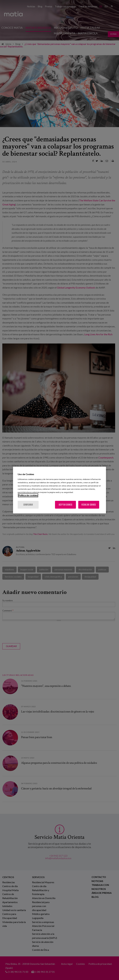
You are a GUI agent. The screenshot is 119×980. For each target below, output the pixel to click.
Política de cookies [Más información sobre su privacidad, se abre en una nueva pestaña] (28, 495)
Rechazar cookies (89, 505)
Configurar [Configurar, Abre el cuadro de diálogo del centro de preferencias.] (28, 505)
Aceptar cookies (65, 505)
